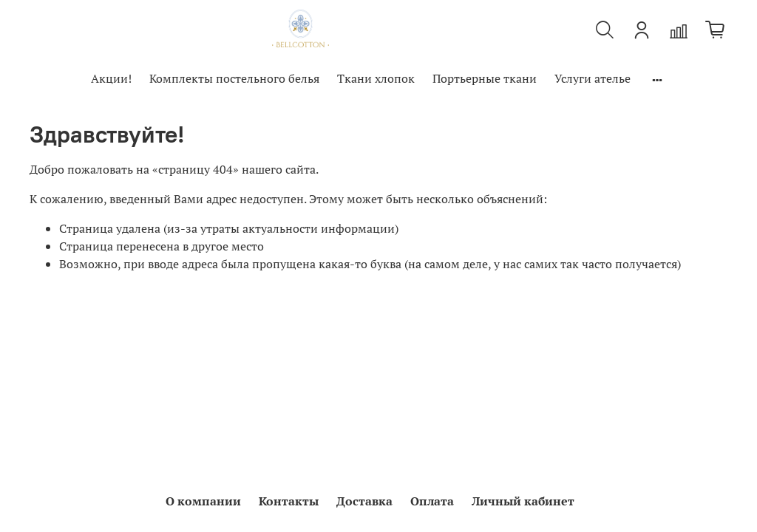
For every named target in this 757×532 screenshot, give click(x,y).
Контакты (289, 501)
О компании (203, 501)
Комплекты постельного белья (234, 78)
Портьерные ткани (485, 78)
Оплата (432, 501)
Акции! (111, 78)
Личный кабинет (523, 501)
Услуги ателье (593, 78)
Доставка (364, 501)
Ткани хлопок (376, 78)
